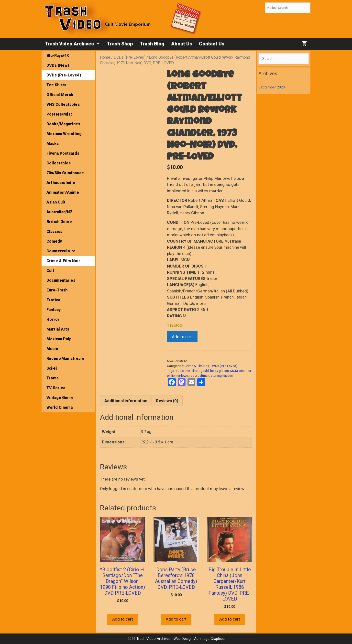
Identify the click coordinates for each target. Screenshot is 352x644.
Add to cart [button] (123, 619)
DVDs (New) (58, 65)
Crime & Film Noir (197, 366)
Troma (52, 378)
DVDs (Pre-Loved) (130, 57)
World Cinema (60, 407)
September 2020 (272, 87)
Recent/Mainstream (65, 359)
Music (52, 349)
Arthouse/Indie (61, 183)
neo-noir (245, 371)
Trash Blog (152, 44)
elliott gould (200, 371)
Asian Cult (56, 202)
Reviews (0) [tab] (167, 401)
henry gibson (220, 371)
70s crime (183, 371)
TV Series (56, 388)
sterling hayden (222, 376)
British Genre (59, 222)
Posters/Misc (60, 114)
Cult (50, 271)
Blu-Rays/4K (58, 56)
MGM (234, 371)
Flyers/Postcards (63, 153)
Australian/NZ (60, 212)
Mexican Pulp (59, 339)
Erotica (53, 300)
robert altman (199, 376)
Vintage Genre (60, 398)
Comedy (54, 241)
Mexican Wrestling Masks (64, 139)
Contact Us (212, 44)
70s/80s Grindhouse (65, 173)
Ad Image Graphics (209, 639)
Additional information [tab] (126, 401)
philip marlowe (177, 376)
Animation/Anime (63, 192)
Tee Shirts (56, 85)
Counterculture (61, 251)
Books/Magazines (63, 124)
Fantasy (54, 310)
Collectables (59, 163)
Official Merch (60, 95)
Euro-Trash (57, 290)
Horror (53, 319)
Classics (54, 231)
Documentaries (61, 280)
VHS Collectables (63, 104)
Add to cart (182, 337)
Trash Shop (120, 44)
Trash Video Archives (74, 44)
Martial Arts (58, 329)
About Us (182, 44)
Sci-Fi (52, 368)
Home (105, 57)
